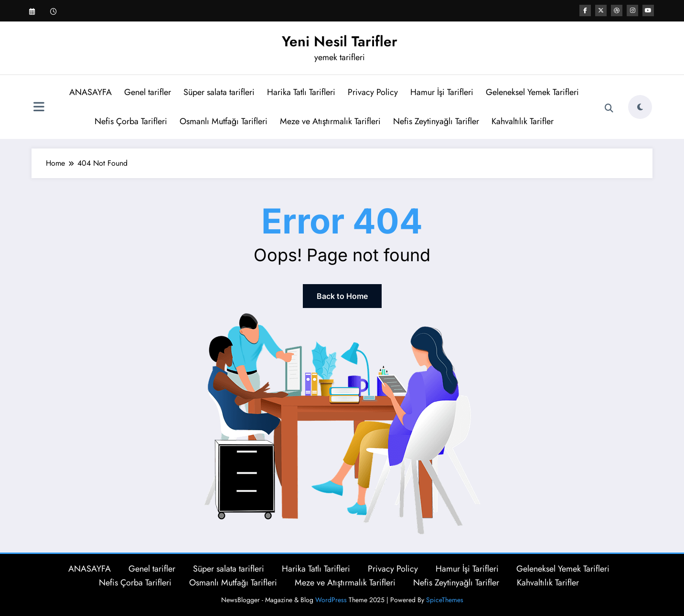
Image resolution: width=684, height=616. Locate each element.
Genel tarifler (148, 92)
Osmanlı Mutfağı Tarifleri (224, 121)
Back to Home (342, 296)
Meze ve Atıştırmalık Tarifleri (330, 121)
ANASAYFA (91, 92)
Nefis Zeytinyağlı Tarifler (436, 121)
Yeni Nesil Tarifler (340, 41)
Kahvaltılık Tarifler (523, 121)
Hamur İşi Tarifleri (442, 92)
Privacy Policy (373, 92)
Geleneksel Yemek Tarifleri (532, 92)
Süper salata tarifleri (219, 92)
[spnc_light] (640, 107)
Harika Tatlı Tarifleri (301, 92)
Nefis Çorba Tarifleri (131, 121)
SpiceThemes (445, 600)
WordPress (331, 600)
